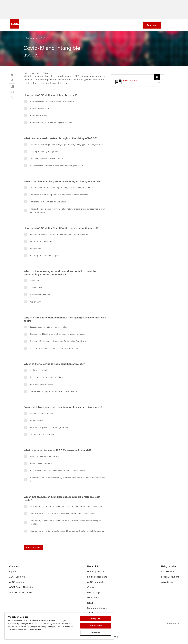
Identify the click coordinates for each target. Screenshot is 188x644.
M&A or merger (34, 421)
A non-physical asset (36, 117)
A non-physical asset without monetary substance (49, 102)
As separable (33, 250)
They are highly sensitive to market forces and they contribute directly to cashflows (64, 507)
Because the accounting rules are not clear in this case (51, 349)
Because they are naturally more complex (45, 328)
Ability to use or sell (36, 371)
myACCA (14, 573)
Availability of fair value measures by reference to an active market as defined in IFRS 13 (65, 480)
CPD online (48, 74)
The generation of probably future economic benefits (50, 392)
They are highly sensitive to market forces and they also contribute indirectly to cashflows (62, 523)
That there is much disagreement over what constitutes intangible (56, 196)
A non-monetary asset (37, 109)
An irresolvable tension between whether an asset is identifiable (55, 472)
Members (36, 74)
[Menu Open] (176, 26)
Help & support (95, 593)
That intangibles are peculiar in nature (44, 160)
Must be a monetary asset (38, 385)
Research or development (38, 414)
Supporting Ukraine (97, 609)
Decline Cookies (96, 626)
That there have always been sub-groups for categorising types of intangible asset (64, 146)
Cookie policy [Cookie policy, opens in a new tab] (36, 629)
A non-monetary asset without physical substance (49, 124)
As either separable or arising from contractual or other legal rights (57, 235)
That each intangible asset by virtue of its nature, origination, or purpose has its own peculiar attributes (64, 212)
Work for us (93, 599)
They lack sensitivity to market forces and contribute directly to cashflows (60, 514)
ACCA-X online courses (21, 593)
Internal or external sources (39, 436)
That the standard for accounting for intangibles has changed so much (58, 189)
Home (26, 74)
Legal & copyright (170, 578)
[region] (59, 626)
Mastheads (32, 282)
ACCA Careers (16, 583)
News (90, 604)
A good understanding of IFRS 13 (41, 457)
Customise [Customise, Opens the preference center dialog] (96, 633)
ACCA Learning (17, 578)
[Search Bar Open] (168, 26)
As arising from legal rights (39, 242)
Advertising (167, 583)
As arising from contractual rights (41, 257)
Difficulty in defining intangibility (41, 153)
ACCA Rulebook (95, 583)
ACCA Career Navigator (21, 588)
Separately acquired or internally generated (46, 429)
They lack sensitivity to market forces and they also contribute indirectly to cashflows (65, 532)
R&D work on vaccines (37, 296)
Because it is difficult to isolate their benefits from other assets (55, 335)
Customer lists (33, 289)
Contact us (93, 588)
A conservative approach (38, 465)
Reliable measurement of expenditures (44, 378)
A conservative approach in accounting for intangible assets (53, 167)
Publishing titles (34, 303)
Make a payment (96, 573)
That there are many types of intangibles (45, 203)
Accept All (95, 619)
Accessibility (167, 573)
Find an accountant (97, 578)
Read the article (130, 81)
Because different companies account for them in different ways (55, 342)
